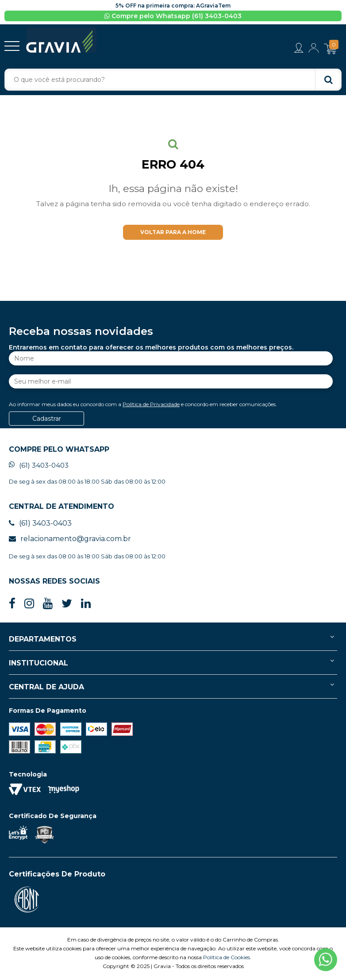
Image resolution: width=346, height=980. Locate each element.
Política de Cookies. (227, 959)
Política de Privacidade (151, 405)
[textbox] (173, 80)
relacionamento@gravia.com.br (70, 540)
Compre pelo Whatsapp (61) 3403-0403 (173, 16)
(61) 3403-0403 (39, 467)
